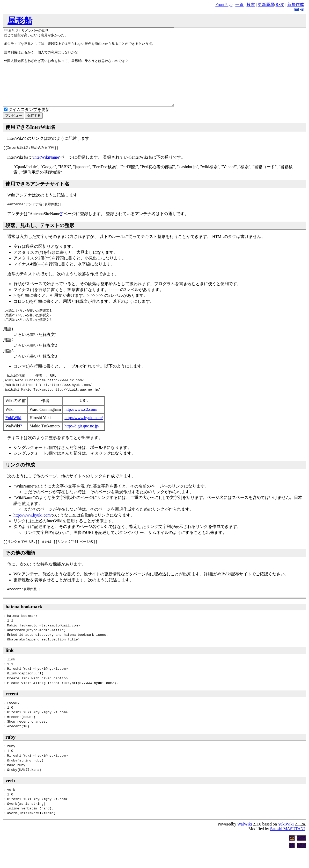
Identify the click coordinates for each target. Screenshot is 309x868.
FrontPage (224, 5)
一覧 (239, 5)
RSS (279, 5)
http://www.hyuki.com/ (84, 433)
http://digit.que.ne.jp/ (82, 442)
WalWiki (245, 840)
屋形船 (20, 20)
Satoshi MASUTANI (288, 844)
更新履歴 (266, 5)
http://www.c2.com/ (81, 425)
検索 (251, 5)
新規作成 (296, 5)
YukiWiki (13, 433)
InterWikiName (46, 173)
